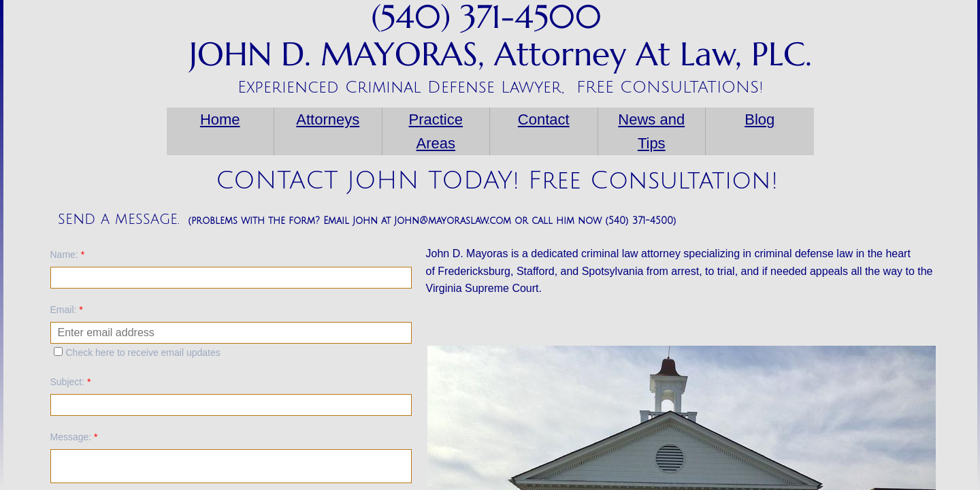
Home (220, 119)
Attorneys (328, 119)
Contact (544, 119)
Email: (67, 310)
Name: (68, 255)
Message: (74, 437)
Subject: (71, 382)
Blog (759, 119)
